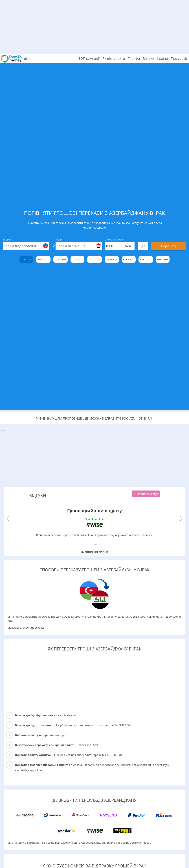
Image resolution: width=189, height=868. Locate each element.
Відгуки (149, 58)
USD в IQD (77, 259)
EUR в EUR (163, 259)
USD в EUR (112, 259)
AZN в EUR (60, 259)
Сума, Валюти (114, 240)
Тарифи (134, 58)
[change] (52, 246)
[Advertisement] (94, 25)
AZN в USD (43, 259)
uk (27, 58)
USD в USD (94, 259)
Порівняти (169, 246)
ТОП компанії (89, 58)
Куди (59, 240)
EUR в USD (146, 259)
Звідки (7, 240)
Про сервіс (179, 58)
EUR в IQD (129, 259)
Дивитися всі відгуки (94, 552)
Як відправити (114, 58)
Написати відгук (146, 494)
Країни (163, 58)
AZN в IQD (26, 259)
